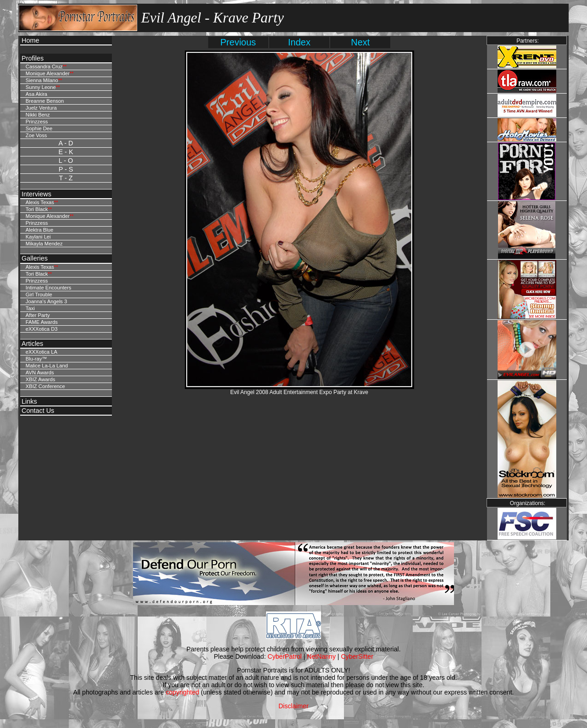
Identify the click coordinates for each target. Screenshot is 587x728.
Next (360, 42)
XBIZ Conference (45, 386)
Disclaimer (293, 706)
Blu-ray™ (36, 359)
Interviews (36, 194)
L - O (66, 161)
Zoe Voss (36, 135)
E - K (66, 152)
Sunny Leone (41, 87)
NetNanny (321, 656)
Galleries (35, 258)
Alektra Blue (39, 230)
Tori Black (37, 209)
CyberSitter (357, 656)
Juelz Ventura (41, 108)
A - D (66, 143)
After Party (38, 315)
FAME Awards (42, 322)
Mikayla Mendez (44, 244)
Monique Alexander (48, 73)
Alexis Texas (40, 202)
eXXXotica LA (42, 352)
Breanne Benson (45, 101)
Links (29, 401)
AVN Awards (40, 372)
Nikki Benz (38, 115)
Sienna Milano (42, 80)
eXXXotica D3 (42, 329)
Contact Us (38, 411)
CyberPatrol (285, 656)
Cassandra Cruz (44, 67)
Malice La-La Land (47, 366)
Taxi (30, 308)
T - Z (66, 178)
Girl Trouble (39, 295)
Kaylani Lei (38, 237)
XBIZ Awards (40, 379)
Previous (238, 42)
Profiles (33, 58)
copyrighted (182, 692)
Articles (32, 344)
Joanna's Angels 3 (46, 301)
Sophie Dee (39, 128)
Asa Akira (36, 94)
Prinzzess (37, 122)
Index (299, 42)
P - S (66, 169)
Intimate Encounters (49, 288)
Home (30, 40)
